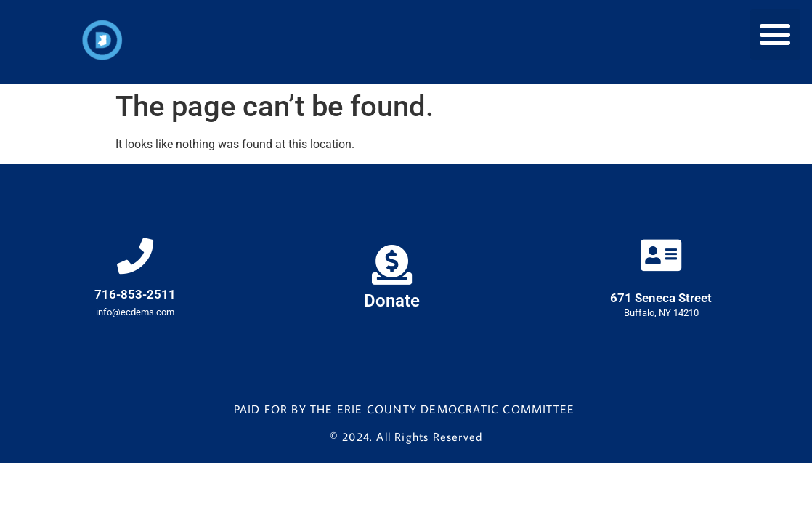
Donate (392, 301)
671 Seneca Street (661, 298)
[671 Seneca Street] (661, 255)
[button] (775, 35)
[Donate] (392, 265)
